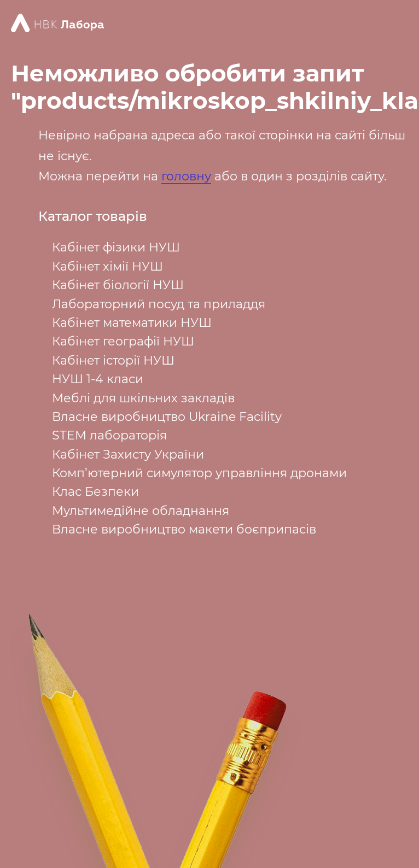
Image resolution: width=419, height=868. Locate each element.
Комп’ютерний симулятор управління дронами (199, 473)
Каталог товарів (93, 216)
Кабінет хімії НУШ (107, 266)
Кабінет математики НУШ (132, 323)
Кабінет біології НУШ (118, 285)
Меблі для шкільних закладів (143, 398)
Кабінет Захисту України (128, 454)
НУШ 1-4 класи (98, 379)
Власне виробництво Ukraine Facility (167, 417)
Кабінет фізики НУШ (116, 247)
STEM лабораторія (109, 435)
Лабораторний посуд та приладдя (159, 304)
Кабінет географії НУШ (123, 341)
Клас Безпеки (95, 492)
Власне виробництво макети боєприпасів (184, 529)
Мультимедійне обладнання (141, 511)
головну (186, 176)
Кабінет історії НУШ (113, 360)
